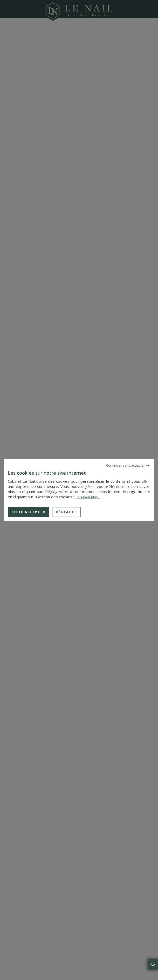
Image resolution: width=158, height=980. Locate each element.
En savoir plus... (88, 497)
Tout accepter (28, 512)
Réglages (66, 512)
